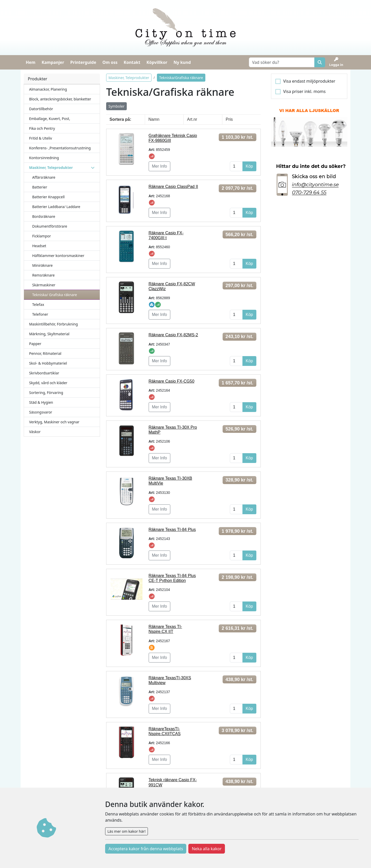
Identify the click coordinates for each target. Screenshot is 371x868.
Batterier (40, 187)
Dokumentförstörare (50, 226)
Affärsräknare (44, 177)
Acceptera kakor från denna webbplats (146, 849)
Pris (229, 119)
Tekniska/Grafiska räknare (181, 78)
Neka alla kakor (207, 849)
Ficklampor (42, 236)
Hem (31, 62)
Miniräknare (42, 265)
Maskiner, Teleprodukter (129, 78)
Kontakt (132, 62)
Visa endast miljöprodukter (309, 81)
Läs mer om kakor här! (127, 831)
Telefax (38, 304)
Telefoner (40, 314)
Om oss (110, 62)
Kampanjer (53, 62)
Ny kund (182, 62)
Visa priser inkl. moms (304, 91)
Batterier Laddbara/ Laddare (56, 207)
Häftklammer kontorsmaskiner (58, 256)
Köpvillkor (157, 62)
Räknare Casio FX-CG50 (172, 381)
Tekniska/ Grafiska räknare (55, 295)
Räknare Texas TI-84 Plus (172, 530)
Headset (39, 246)
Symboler (116, 106)
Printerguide (83, 62)
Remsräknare (43, 275)
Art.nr (192, 119)
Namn (154, 119)
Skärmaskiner (44, 285)
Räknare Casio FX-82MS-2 (173, 335)
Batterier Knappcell (48, 197)
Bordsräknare (44, 216)
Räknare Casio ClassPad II (173, 187)
